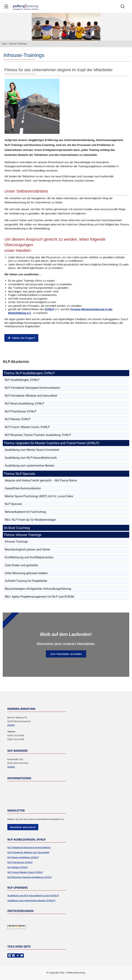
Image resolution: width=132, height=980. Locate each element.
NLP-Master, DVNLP (18, 867)
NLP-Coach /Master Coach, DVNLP (25, 872)
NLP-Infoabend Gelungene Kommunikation (29, 847)
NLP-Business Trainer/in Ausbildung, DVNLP (30, 877)
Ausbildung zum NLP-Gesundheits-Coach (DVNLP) (33, 896)
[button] (9, 955)
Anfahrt (11, 725)
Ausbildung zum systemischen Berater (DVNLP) (31, 901)
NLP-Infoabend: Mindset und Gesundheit (28, 852)
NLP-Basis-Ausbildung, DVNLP (23, 857)
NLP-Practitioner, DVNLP (20, 862)
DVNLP (50, 309)
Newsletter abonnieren (23, 827)
